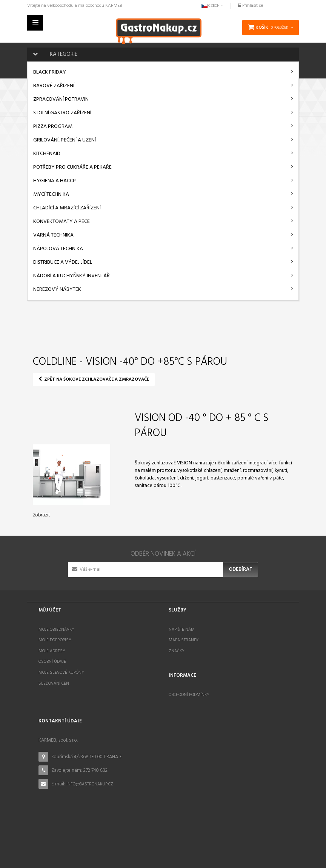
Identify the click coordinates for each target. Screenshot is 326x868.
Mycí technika (51, 194)
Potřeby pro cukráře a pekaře (72, 167)
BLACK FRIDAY (50, 72)
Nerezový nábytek (57, 290)
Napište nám (182, 630)
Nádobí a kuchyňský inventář (72, 276)
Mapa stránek (184, 640)
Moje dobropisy (55, 640)
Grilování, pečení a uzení (65, 140)
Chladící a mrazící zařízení (67, 208)
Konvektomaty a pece (62, 222)
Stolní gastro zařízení (62, 113)
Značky (177, 651)
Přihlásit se (251, 6)
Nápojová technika (58, 249)
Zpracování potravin (61, 99)
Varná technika (53, 235)
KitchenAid (47, 154)
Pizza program (53, 127)
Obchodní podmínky (189, 694)
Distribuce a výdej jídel (63, 262)
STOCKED (204, 850)
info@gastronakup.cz (90, 780)
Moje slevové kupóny (61, 673)
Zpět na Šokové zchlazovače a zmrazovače (94, 379)
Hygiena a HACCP (55, 181)
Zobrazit (41, 515)
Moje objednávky (56, 630)
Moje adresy (52, 651)
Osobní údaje (52, 662)
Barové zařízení (54, 86)
